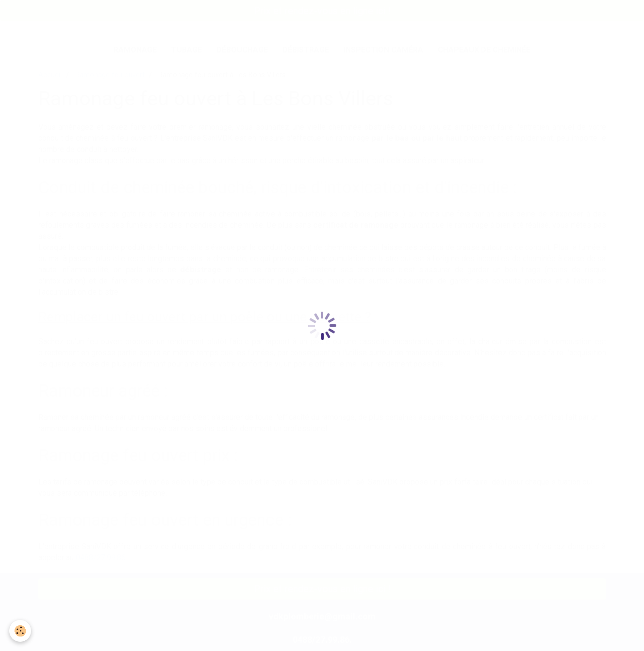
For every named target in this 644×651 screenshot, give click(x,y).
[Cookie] (21, 631)
